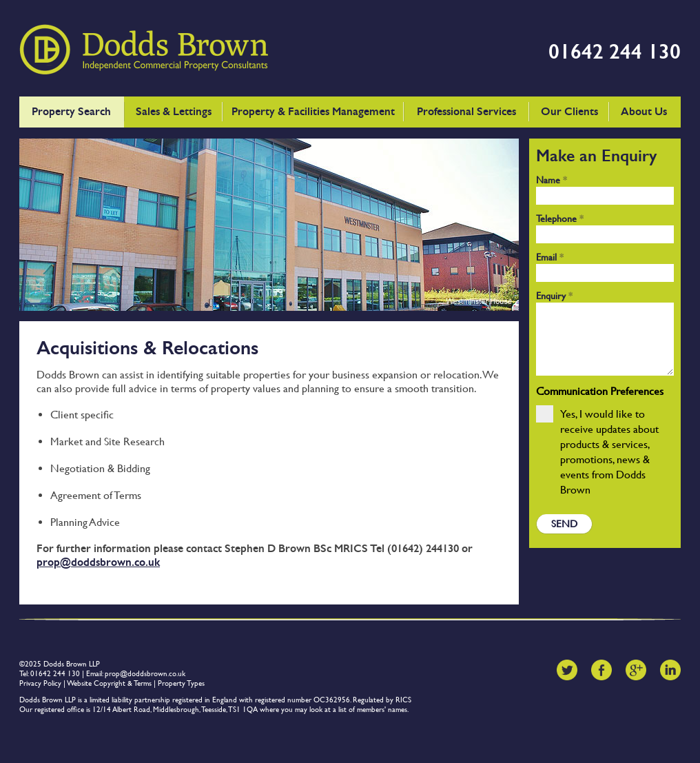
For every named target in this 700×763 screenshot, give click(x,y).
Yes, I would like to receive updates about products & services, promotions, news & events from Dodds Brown (597, 451)
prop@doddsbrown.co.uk (98, 562)
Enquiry (554, 296)
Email (550, 257)
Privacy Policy (40, 683)
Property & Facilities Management (313, 111)
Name (552, 180)
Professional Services (466, 111)
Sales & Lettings (174, 111)
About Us (644, 111)
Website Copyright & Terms (109, 683)
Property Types (181, 683)
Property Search (71, 111)
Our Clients (569, 111)
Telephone (560, 218)
